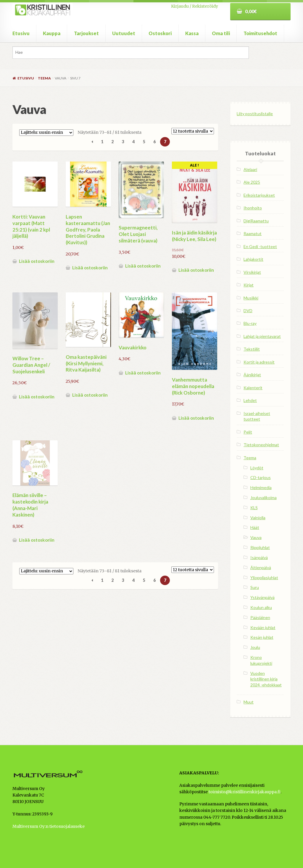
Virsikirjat (252, 272)
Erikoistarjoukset (259, 195)
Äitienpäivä (261, 567)
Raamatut (253, 233)
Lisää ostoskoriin (37, 261)
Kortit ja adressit (259, 362)
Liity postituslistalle (255, 114)
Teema (44, 78)
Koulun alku (261, 607)
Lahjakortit (253, 259)
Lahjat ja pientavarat (262, 336)
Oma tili (221, 33)
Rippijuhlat (260, 547)
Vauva (256, 537)
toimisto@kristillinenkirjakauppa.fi (245, 792)
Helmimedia (261, 487)
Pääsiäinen (260, 617)
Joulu (255, 647)
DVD (248, 311)
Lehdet (250, 400)
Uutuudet (124, 33)
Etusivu (21, 33)
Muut (249, 702)
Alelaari (250, 169)
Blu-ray (250, 323)
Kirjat (249, 285)
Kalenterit (253, 388)
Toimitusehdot (260, 33)
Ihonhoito (253, 208)
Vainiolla (258, 518)
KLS (254, 508)
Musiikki (251, 298)
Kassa (192, 33)
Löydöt (257, 468)
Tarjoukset (86, 33)
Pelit (248, 432)
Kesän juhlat (262, 637)
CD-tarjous (261, 477)
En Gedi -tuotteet (260, 246)
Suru (255, 587)
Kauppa (52, 33)
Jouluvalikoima (263, 497)
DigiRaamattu (256, 221)
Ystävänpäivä (262, 597)
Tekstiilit (252, 349)
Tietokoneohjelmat (261, 445)
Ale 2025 (252, 182)
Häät (255, 527)
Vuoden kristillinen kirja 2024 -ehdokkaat (266, 679)
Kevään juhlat (263, 627)
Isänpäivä (259, 557)
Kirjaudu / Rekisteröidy (195, 6)
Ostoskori (160, 33)
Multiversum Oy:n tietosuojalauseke (49, 827)
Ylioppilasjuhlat (264, 578)
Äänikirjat (252, 375)
